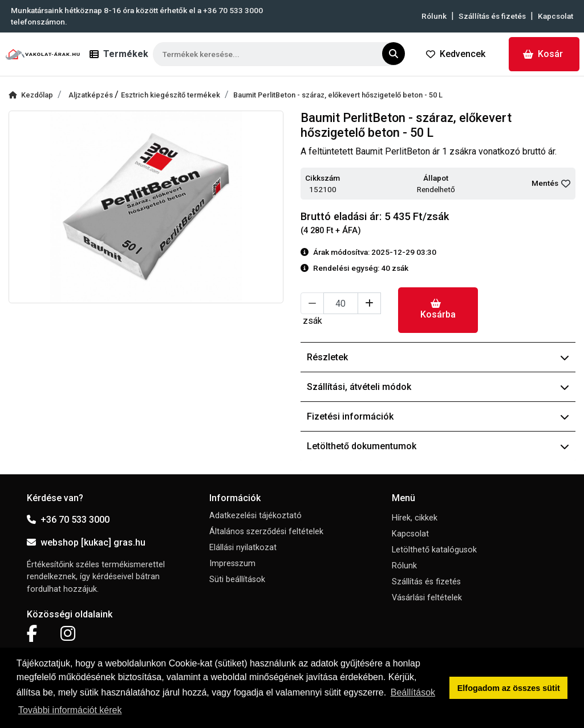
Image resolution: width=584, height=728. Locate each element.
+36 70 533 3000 (68, 520)
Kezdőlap (31, 95)
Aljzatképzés (92, 95)
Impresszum (232, 564)
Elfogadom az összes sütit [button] (509, 688)
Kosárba (438, 309)
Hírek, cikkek (415, 518)
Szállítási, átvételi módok (438, 387)
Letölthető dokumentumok (438, 446)
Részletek (438, 357)
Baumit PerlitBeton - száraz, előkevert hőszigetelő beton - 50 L (338, 95)
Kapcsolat (555, 16)
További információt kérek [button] (70, 710)
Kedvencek (456, 54)
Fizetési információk (438, 416)
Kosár (543, 54)
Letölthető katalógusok (434, 550)
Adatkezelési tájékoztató (255, 516)
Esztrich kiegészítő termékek (171, 95)
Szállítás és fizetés (492, 16)
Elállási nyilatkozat (243, 548)
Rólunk (434, 16)
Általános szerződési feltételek (266, 532)
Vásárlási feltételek (427, 598)
